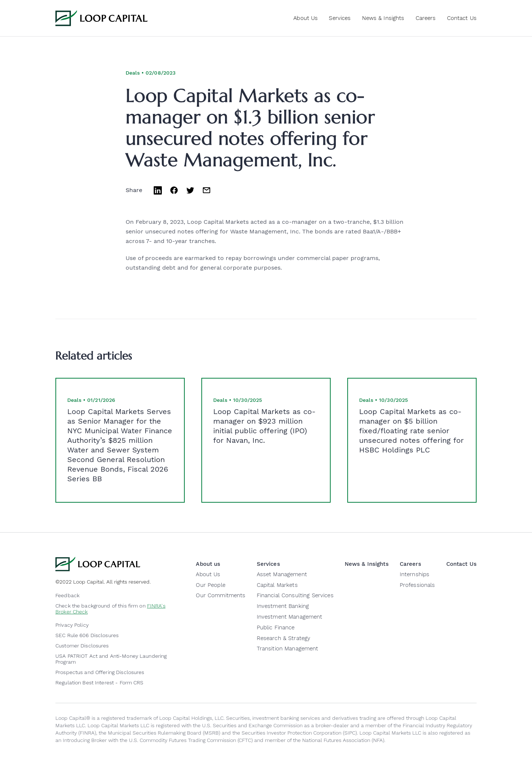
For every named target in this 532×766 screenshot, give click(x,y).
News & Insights (383, 18)
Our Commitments (221, 595)
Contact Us (462, 18)
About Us (208, 574)
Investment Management (290, 617)
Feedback (67, 595)
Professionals (417, 585)
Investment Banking (283, 606)
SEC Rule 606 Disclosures (87, 635)
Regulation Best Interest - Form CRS (100, 683)
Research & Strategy (284, 638)
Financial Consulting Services (295, 595)
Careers (426, 18)
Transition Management (288, 649)
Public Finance (276, 627)
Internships (415, 574)
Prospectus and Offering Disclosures (100, 672)
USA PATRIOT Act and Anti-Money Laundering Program (111, 659)
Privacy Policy (72, 625)
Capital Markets (277, 585)
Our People (210, 585)
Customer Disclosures (82, 646)
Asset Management (282, 574)
